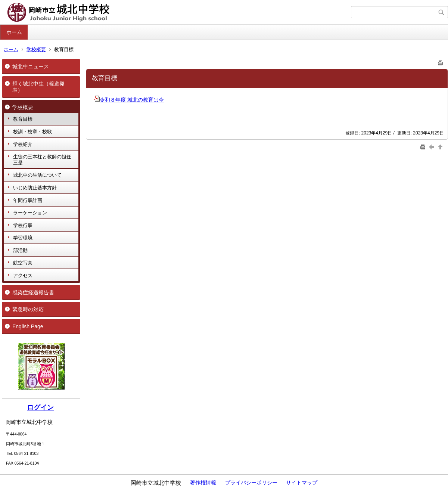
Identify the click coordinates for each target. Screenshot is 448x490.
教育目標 (23, 119)
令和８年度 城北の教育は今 (129, 100)
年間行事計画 (28, 200)
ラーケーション (30, 213)
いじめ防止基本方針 (35, 188)
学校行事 (23, 225)
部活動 (20, 250)
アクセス (23, 275)
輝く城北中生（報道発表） (38, 87)
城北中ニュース (31, 66)
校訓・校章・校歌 (32, 132)
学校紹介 (23, 144)
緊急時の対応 (28, 309)
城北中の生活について (37, 175)
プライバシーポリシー (251, 483)
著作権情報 (203, 483)
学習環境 (23, 238)
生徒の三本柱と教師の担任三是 (42, 160)
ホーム (14, 32)
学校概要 (36, 49)
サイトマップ (302, 483)
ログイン (40, 407)
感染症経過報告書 (33, 292)
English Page (28, 326)
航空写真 (23, 263)
